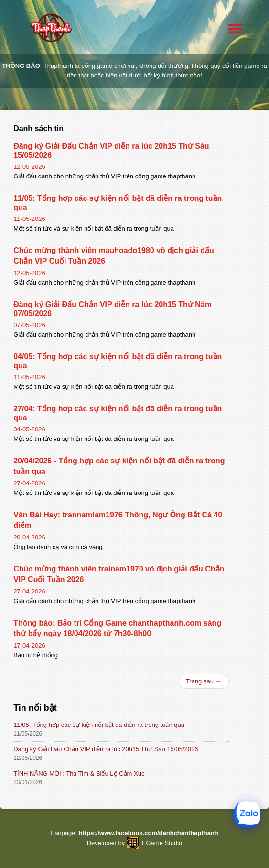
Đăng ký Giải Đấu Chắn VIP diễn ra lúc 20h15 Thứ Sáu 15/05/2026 (106, 749)
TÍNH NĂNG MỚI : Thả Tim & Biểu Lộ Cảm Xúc (79, 774)
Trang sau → (204, 681)
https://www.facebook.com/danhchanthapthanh (149, 833)
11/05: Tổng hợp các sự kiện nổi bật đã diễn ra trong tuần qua (99, 725)
